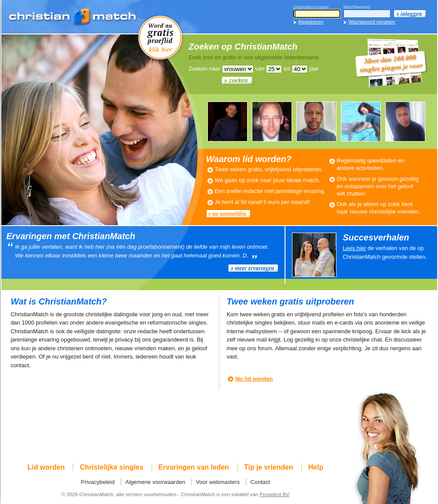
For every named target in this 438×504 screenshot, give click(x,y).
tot (287, 69)
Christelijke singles (112, 467)
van (260, 69)
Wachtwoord (357, 7)
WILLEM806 (272, 122)
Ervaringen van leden (194, 467)
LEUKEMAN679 (227, 122)
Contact (260, 482)
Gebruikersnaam (311, 7)
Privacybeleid (98, 482)
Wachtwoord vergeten (372, 22)
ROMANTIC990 (316, 122)
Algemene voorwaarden (155, 482)
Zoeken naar (205, 69)
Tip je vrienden (269, 467)
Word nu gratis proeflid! (160, 37)
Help (316, 467)
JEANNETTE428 (361, 122)
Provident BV (275, 494)
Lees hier (355, 248)
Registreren (311, 22)
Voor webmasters (218, 482)
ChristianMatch (73, 17)
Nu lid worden (254, 379)
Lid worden (46, 467)
